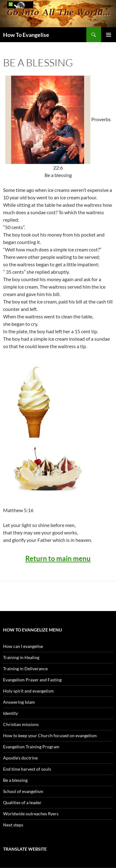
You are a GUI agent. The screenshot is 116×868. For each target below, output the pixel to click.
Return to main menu (58, 558)
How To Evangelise (26, 35)
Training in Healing (21, 657)
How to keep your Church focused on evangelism (50, 735)
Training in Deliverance (25, 669)
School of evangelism (23, 791)
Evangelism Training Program (31, 747)
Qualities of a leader (22, 802)
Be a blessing (15, 780)
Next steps (13, 825)
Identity (11, 713)
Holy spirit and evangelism (28, 691)
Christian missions (21, 724)
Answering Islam (19, 702)
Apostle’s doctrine (20, 758)
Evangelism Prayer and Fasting (32, 680)
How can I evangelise (23, 646)
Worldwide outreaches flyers (31, 814)
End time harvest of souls (27, 769)
